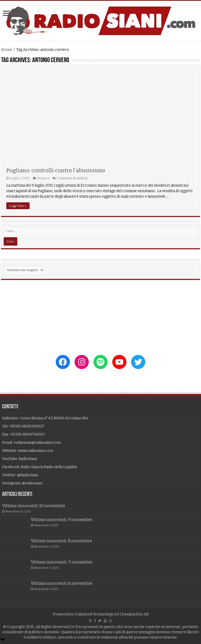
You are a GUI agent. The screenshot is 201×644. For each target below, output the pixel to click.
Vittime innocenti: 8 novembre (62, 541)
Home (7, 50)
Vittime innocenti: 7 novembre (62, 562)
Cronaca (43, 178)
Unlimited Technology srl (96, 614)
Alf (146, 614)
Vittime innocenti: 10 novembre (34, 506)
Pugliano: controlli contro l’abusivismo (56, 170)
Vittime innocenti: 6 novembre (62, 583)
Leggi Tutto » (18, 206)
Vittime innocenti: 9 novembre (62, 520)
